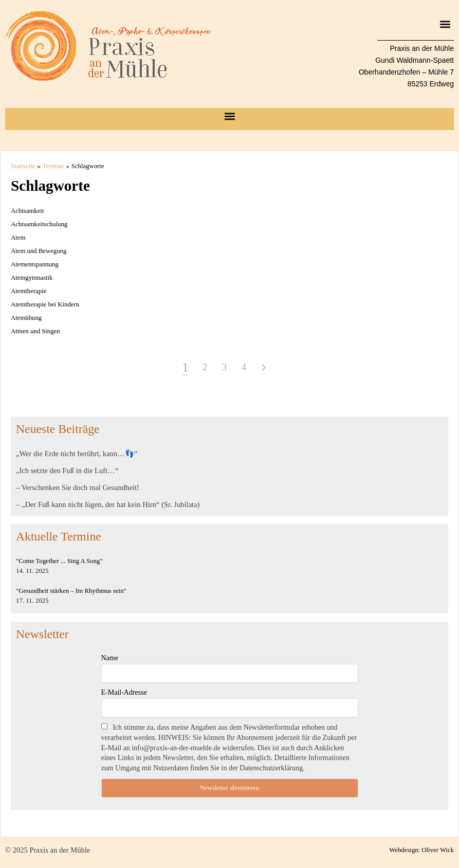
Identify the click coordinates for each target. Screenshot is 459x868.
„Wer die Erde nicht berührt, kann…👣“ (77, 454)
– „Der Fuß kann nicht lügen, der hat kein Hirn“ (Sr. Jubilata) (108, 504)
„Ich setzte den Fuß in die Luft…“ (67, 471)
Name (110, 658)
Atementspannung (35, 264)
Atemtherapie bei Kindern (45, 304)
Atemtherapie (29, 291)
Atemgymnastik (32, 278)
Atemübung (26, 318)
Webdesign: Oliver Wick (421, 850)
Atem (18, 238)
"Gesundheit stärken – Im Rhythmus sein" (71, 591)
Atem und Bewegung (39, 251)
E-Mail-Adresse (124, 692)
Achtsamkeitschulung (39, 224)
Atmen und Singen (35, 331)
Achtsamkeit (27, 211)
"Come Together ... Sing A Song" (59, 561)
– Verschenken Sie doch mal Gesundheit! (78, 487)
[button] (445, 24)
